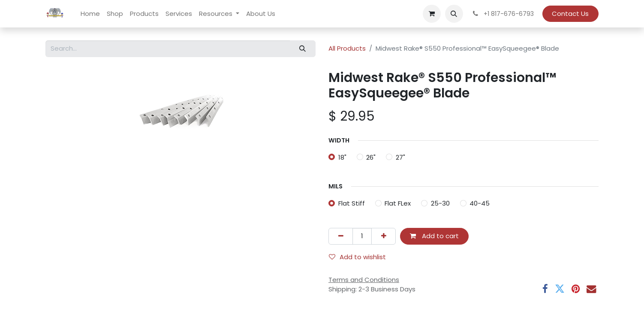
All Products (347, 48)
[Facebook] (545, 289)
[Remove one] (341, 236)
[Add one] (384, 236)
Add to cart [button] (434, 236)
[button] (454, 14)
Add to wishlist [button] (357, 257)
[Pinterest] (576, 289)
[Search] (303, 49)
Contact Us (570, 14)
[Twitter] (560, 289)
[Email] (591, 289)
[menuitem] (90, 14)
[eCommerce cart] (432, 14)
